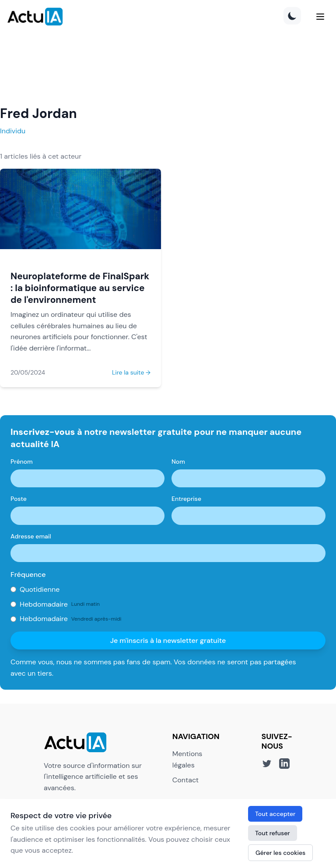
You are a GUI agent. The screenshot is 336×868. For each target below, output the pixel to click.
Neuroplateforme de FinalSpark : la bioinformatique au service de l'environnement (80, 288)
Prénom (22, 462)
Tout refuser (273, 833)
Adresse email (31, 536)
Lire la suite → (131, 372)
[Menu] (320, 17)
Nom (178, 462)
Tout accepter (275, 814)
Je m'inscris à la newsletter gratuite (168, 641)
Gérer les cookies (280, 853)
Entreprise (186, 499)
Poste (19, 499)
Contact (185, 780)
